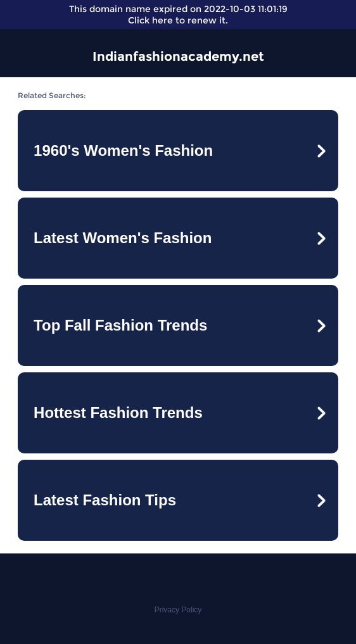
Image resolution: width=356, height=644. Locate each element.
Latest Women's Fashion (123, 238)
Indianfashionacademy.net (178, 56)
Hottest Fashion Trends (118, 413)
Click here (150, 20)
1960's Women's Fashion (123, 150)
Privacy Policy (178, 610)
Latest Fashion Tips (105, 500)
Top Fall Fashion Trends (120, 325)
